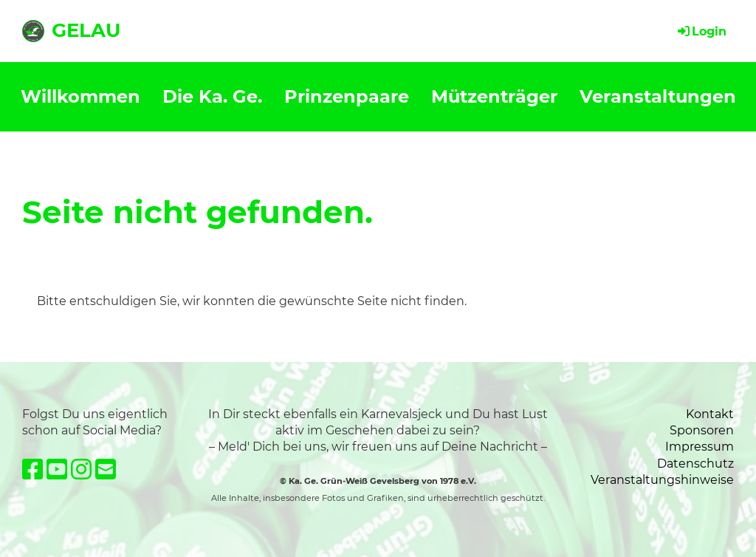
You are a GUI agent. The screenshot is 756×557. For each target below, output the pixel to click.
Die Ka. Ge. (212, 96)
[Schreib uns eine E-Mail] (106, 469)
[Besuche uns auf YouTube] (57, 469)
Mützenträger (494, 96)
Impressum (700, 447)
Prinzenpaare (347, 96)
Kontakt (710, 414)
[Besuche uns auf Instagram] (81, 469)
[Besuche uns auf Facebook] (32, 469)
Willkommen (80, 96)
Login (701, 31)
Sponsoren (702, 430)
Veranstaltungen (658, 96)
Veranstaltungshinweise (662, 480)
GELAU (86, 30)
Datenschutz (695, 464)
